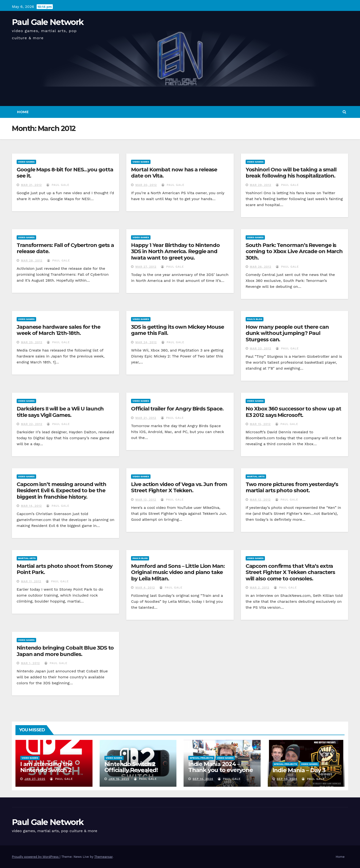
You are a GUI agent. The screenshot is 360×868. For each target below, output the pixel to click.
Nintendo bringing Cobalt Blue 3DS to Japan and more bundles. (65, 651)
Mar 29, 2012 (261, 185)
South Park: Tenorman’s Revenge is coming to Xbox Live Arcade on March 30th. (294, 251)
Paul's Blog (255, 319)
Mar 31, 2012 (31, 185)
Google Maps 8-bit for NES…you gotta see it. (65, 173)
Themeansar (103, 857)
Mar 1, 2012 (30, 663)
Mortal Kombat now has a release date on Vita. (174, 173)
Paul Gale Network (48, 22)
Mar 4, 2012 (145, 588)
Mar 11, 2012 (31, 581)
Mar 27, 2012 (146, 267)
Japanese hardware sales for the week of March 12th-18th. (58, 330)
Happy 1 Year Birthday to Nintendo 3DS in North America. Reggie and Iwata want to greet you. (175, 251)
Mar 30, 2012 (146, 185)
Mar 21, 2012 (146, 418)
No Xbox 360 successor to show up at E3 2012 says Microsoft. (294, 412)
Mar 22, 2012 (32, 424)
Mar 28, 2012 (32, 260)
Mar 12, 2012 (260, 500)
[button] (344, 112)
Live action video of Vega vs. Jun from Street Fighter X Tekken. (179, 487)
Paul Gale (58, 185)
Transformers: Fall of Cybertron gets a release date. (65, 248)
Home (23, 112)
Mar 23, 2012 (261, 348)
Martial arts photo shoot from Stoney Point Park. (65, 569)
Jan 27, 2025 (35, 779)
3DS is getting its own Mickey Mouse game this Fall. (178, 330)
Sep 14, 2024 (203, 779)
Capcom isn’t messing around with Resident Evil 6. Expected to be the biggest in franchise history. (61, 491)
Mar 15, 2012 (260, 424)
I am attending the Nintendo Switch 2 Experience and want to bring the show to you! (53, 773)
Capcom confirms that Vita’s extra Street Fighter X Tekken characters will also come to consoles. (290, 572)
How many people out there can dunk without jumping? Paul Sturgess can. (287, 333)
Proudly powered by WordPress (36, 857)
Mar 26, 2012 (261, 267)
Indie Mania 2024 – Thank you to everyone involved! (221, 770)
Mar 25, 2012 (32, 342)
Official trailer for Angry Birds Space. (177, 409)
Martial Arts (256, 476)
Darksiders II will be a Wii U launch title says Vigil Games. (60, 412)
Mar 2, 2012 (260, 588)
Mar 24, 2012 (146, 342)
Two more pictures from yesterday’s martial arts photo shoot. (292, 487)
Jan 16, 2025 (119, 779)
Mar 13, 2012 (146, 500)
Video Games (26, 162)
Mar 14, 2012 (31, 506)
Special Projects (201, 758)
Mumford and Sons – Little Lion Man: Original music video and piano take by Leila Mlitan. (178, 572)
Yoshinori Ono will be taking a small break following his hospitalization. (291, 173)
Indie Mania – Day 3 (299, 770)
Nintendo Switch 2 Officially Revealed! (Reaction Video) (131, 770)
